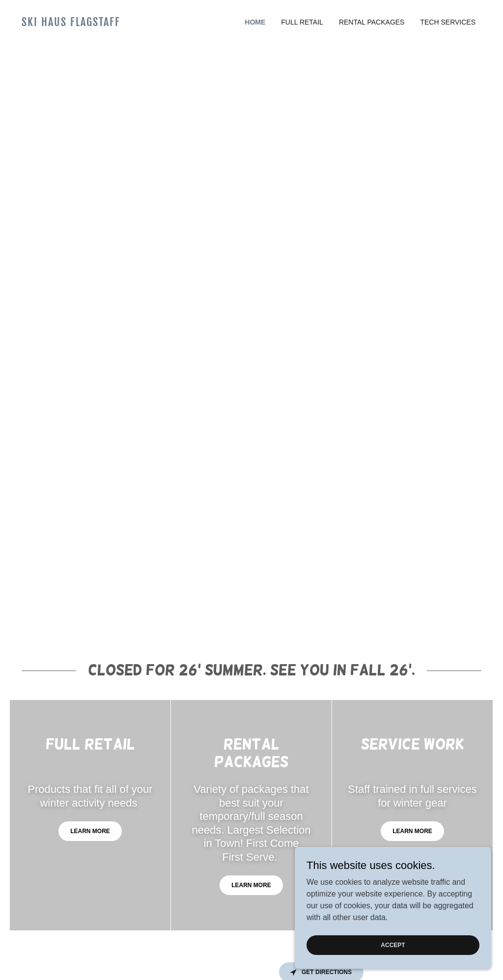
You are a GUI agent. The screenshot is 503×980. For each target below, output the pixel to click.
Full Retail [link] (302, 22)
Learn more (90, 831)
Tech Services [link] (448, 22)
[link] (79, 23)
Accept (393, 945)
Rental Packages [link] (372, 22)
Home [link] (255, 22)
